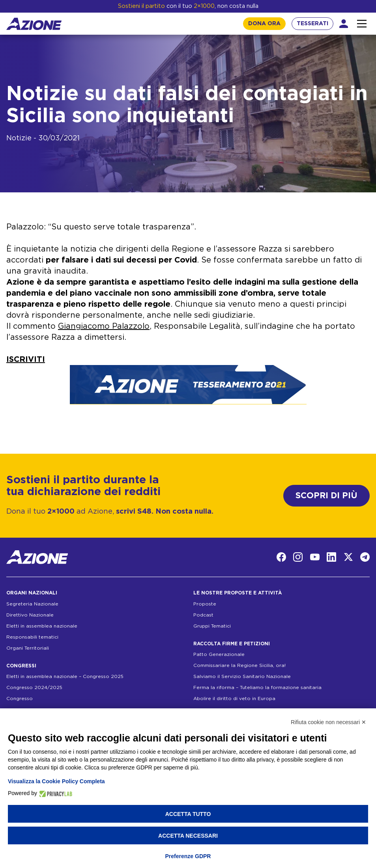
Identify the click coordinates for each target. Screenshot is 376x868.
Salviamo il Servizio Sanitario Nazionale (242, 676)
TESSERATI (312, 24)
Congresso (20, 698)
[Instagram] (298, 557)
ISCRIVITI (26, 359)
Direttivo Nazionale (30, 615)
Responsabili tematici (32, 637)
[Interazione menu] (362, 24)
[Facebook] (281, 557)
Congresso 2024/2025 (34, 687)
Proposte (205, 604)
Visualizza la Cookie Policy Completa (56, 781)
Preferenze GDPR (188, 856)
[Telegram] (365, 557)
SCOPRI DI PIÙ (326, 496)
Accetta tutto (188, 814)
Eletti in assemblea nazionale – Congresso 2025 (65, 676)
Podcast (203, 615)
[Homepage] (34, 24)
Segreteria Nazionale (32, 604)
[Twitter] (348, 557)
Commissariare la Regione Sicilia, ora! (239, 665)
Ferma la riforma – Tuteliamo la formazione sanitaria (257, 687)
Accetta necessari (188, 836)
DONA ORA (264, 24)
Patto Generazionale (219, 654)
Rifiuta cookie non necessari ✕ (328, 722)
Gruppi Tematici (212, 626)
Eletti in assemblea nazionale (42, 626)
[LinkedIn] (331, 557)
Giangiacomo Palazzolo (104, 326)
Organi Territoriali (28, 648)
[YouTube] (315, 557)
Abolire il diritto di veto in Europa (234, 698)
